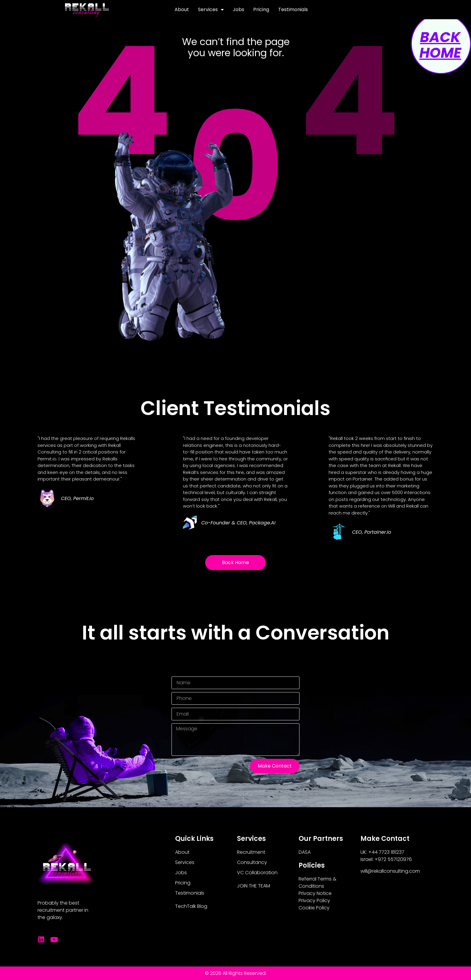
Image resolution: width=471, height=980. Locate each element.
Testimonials (293, 9)
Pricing (261, 9)
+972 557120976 (393, 859)
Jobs (239, 9)
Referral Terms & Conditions (318, 882)
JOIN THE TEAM (254, 886)
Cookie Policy (314, 908)
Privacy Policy (314, 901)
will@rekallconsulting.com (390, 871)
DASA (305, 852)
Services (211, 10)
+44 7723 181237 (386, 852)
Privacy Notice (315, 893)
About (182, 9)
